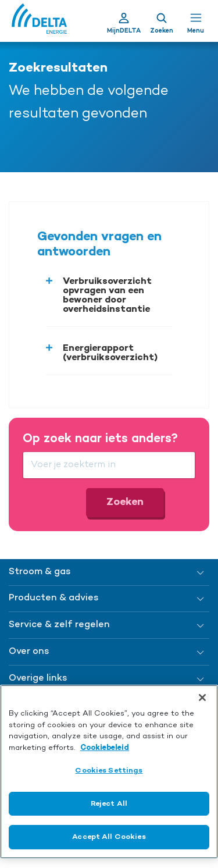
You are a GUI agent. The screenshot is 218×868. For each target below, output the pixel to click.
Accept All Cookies (109, 837)
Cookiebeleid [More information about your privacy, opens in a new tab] (105, 748)
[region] (109, 772)
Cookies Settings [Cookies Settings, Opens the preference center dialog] (109, 771)
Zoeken (125, 502)
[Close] (202, 698)
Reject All (109, 804)
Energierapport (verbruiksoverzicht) (110, 353)
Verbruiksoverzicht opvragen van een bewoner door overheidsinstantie (107, 296)
